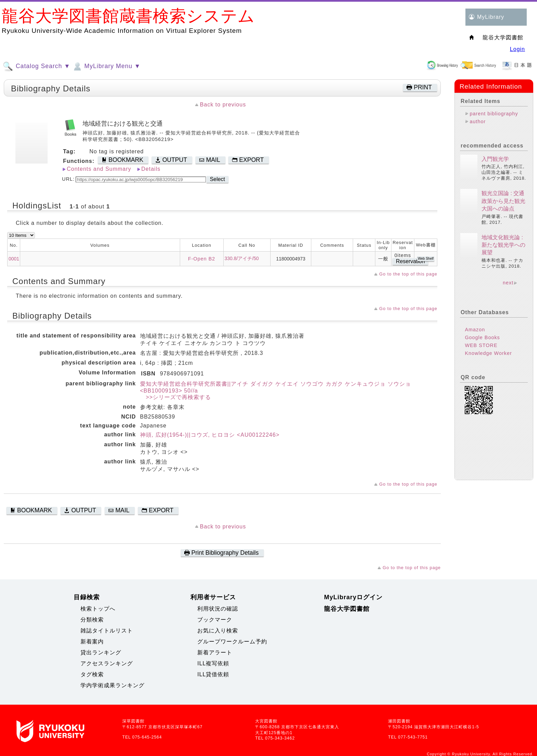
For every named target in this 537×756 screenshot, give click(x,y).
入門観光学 (495, 159)
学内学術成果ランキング (113, 685)
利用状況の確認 (218, 609)
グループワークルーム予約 (232, 642)
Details (151, 169)
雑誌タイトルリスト (107, 631)
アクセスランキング (107, 663)
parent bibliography (494, 114)
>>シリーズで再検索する (176, 397)
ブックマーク (215, 620)
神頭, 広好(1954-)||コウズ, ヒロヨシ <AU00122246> (210, 435)
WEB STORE (481, 345)
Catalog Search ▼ (36, 66)
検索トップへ (98, 609)
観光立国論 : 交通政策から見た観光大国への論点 (503, 201)
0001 (14, 259)
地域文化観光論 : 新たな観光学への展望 (503, 245)
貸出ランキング (101, 652)
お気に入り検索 (218, 631)
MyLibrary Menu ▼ (106, 66)
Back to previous (223, 105)
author (478, 121)
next (508, 283)
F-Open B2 (202, 259)
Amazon (475, 330)
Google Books (482, 337)
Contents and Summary (99, 169)
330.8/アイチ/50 (242, 258)
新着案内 (92, 642)
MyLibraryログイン (353, 597)
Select (217, 179)
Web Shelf (426, 259)
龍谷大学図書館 (347, 609)
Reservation (410, 261)
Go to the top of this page (408, 274)
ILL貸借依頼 (213, 674)
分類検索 (92, 620)
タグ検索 (92, 674)
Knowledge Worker (488, 353)
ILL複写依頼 (213, 663)
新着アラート (215, 652)
